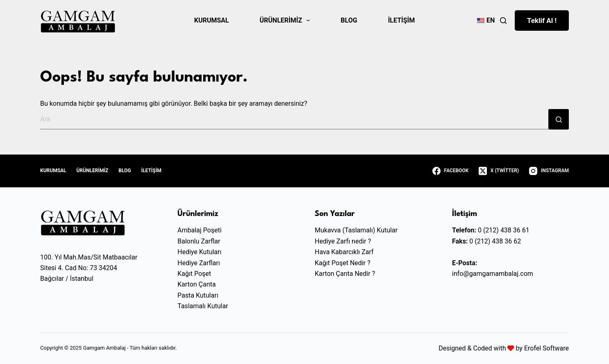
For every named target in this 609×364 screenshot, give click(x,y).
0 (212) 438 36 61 (504, 230)
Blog (349, 20)
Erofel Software (547, 348)
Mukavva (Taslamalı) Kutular (356, 230)
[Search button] (559, 119)
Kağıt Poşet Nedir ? (343, 263)
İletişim (402, 20)
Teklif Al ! (542, 20)
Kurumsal (212, 20)
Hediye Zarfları (199, 263)
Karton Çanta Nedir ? (345, 274)
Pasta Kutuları (198, 295)
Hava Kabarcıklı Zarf (344, 252)
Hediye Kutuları (199, 252)
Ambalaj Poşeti (200, 230)
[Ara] (503, 20)
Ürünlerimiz (287, 20)
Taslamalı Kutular (203, 306)
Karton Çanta (197, 284)
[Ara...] (294, 119)
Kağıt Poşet (194, 274)
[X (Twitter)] (499, 171)
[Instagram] (549, 171)
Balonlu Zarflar (199, 241)
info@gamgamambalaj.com (493, 274)
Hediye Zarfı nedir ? (343, 241)
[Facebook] (450, 171)
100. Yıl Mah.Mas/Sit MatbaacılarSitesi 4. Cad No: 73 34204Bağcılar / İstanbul (89, 268)
